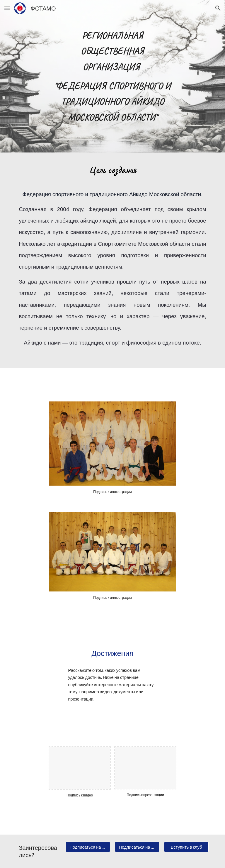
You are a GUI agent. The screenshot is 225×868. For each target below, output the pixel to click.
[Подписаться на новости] (88, 847)
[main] (112, 76)
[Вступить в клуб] (186, 847)
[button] (7, 8)
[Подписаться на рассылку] (137, 847)
